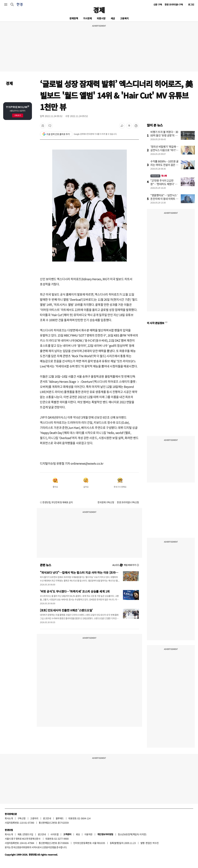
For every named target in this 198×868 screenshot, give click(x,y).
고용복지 (124, 18)
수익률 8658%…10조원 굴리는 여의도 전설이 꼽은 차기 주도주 (164, 165)
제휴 (20, 834)
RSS (78, 834)
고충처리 (34, 818)
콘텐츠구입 (28, 834)
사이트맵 (54, 834)
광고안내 (47, 818)
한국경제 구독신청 (106, 502)
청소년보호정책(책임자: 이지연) (132, 834)
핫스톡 (159, 176)
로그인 (191, 4)
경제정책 (74, 18)
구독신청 (22, 818)
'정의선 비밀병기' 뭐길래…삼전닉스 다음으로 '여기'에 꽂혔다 (164, 150)
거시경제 (87, 18)
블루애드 (60, 818)
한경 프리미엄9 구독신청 (128, 502)
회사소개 (9, 818)
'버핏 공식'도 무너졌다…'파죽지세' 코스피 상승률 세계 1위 (75, 591)
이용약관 (88, 834)
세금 (113, 18)
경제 (99, 10)
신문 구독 (158, 4)
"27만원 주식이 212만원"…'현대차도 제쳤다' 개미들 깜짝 (164, 184)
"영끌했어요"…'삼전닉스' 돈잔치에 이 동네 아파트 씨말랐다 (164, 199)
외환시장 (101, 18)
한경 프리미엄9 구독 (174, 4)
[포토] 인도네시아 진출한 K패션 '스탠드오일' (66, 610)
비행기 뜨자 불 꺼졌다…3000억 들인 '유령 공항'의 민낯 (164, 135)
